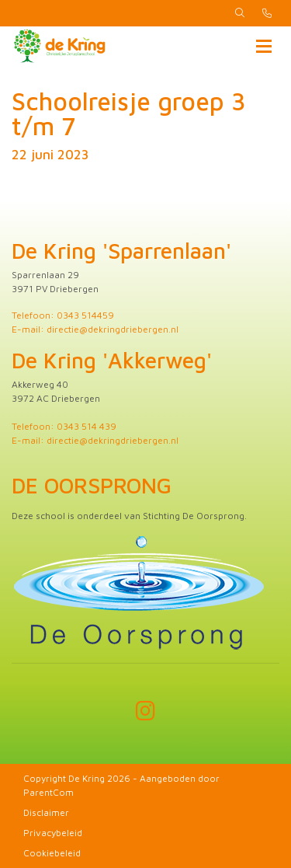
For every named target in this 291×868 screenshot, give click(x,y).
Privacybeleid (53, 833)
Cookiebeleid (52, 853)
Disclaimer (46, 812)
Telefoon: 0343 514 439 (64, 426)
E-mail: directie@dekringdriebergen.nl (95, 329)
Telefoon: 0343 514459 (63, 315)
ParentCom (48, 792)
